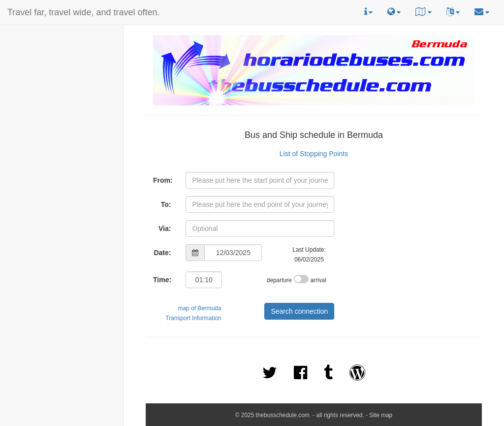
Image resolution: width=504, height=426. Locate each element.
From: (163, 180)
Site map (381, 415)
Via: (165, 229)
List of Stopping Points (314, 154)
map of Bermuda (200, 308)
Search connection (299, 311)
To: (166, 204)
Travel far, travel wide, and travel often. (83, 12)
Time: (162, 280)
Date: (162, 253)
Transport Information (193, 318)
